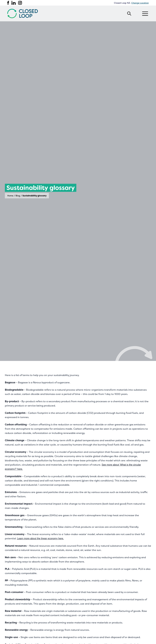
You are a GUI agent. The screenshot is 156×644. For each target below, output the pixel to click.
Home (10, 196)
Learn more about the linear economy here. (40, 538)
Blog (18, 196)
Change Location (140, 3)
